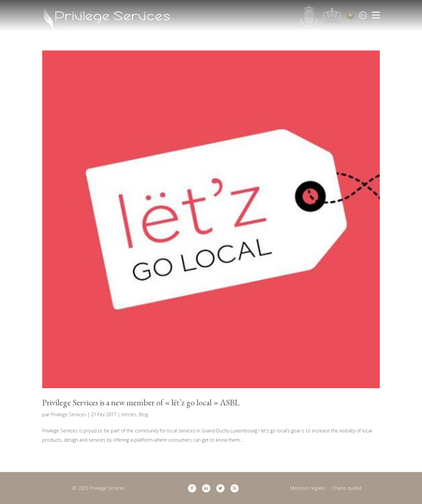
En (363, 15)
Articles (129, 414)
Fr (351, 15)
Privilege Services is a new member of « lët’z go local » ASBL (141, 402)
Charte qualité (347, 488)
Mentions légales (308, 488)
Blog (143, 414)
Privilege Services (68, 414)
